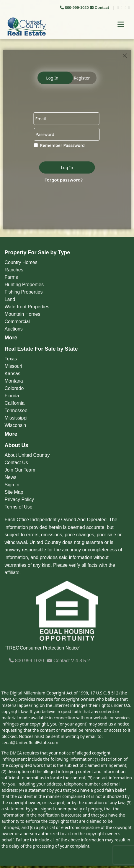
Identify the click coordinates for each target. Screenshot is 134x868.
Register (82, 78)
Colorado (14, 388)
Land (10, 299)
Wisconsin (15, 425)
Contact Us (16, 463)
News (11, 477)
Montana (14, 381)
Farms (11, 277)
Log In (52, 78)
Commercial (17, 322)
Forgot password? (64, 179)
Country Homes (21, 262)
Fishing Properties (24, 292)
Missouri (14, 366)
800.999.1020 (26, 661)
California (15, 403)
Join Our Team (20, 470)
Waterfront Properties (27, 307)
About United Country (27, 455)
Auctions (14, 329)
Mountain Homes (23, 314)
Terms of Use (19, 507)
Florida (12, 396)
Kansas (13, 374)
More (11, 338)
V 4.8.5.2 (81, 661)
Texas (11, 359)
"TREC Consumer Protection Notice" (43, 648)
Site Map (14, 492)
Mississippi (16, 418)
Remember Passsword (62, 145)
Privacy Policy (19, 499)
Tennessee (16, 410)
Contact (100, 8)
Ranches (14, 270)
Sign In (12, 485)
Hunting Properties (24, 285)
